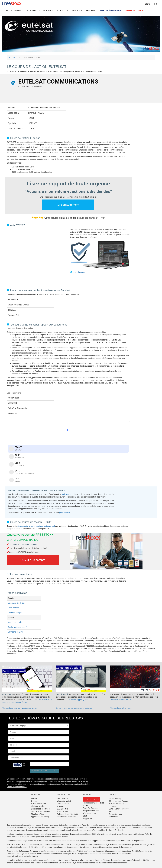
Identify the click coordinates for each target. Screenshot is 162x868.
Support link (88, 818)
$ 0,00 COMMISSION (15, 10)
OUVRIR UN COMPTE (134, 10)
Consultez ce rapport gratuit (77, 700)
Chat (85, 816)
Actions (12, 57)
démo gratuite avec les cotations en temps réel (36, 526)
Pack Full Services (90, 808)
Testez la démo (79, 272)
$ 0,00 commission (39, 804)
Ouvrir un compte (15, 613)
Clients (148, 4)
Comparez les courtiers (40, 811)
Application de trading (40, 817)
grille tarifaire (64, 513)
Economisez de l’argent (41, 809)
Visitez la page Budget (135, 841)
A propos (61, 806)
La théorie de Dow (15, 632)
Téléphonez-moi (89, 813)
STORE (60, 10)
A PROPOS (90, 10)
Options (34, 801)
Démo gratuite (63, 798)
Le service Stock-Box (17, 603)
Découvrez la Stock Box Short (122, 700)
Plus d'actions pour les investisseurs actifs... (20, 708)
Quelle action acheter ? (17, 627)
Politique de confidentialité (68, 814)
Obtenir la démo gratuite (45, 771)
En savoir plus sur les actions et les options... (74, 708)
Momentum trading (16, 622)
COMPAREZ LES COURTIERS (40, 10)
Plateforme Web (38, 814)
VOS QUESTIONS (74, 10)
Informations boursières (67, 817)
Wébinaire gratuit (64, 801)
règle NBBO (67, 494)
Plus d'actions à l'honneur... (121, 708)
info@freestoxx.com (91, 811)
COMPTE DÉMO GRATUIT (110, 10)
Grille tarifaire (13, 608)
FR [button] (156, 4)
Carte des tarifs (63, 804)
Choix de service (38, 806)
